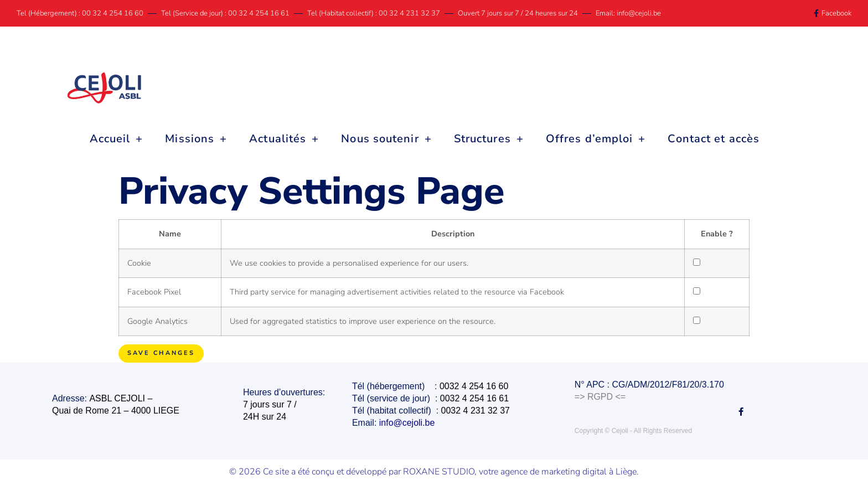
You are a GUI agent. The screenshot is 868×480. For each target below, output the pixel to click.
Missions (196, 139)
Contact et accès (714, 139)
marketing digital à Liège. (590, 471)
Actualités (284, 139)
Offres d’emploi (596, 139)
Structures (489, 139)
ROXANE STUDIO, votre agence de (472, 471)
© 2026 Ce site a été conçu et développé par (316, 471)
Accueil (117, 139)
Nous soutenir (386, 139)
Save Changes (161, 353)
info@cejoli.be (408, 422)
